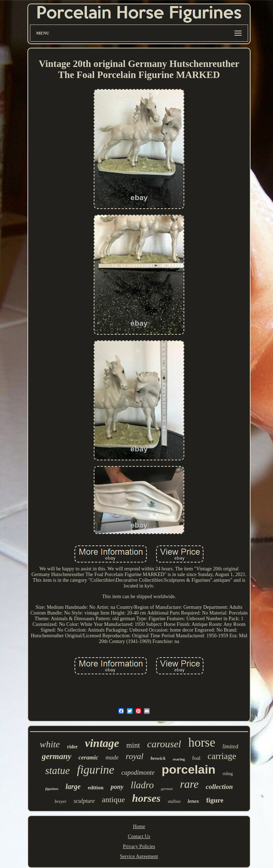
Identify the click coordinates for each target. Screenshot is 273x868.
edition (96, 788)
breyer (60, 801)
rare (189, 784)
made (112, 757)
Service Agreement (139, 856)
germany (56, 756)
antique (114, 799)
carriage (222, 756)
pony (117, 787)
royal (135, 756)
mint (133, 745)
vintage (102, 743)
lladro (142, 785)
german (167, 789)
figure (215, 800)
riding (228, 774)
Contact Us (139, 836)
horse (202, 742)
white (50, 744)
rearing (179, 759)
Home (139, 827)
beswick (158, 758)
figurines (52, 789)
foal (196, 758)
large (73, 786)
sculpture (84, 801)
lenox (194, 801)
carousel (164, 744)
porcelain (188, 769)
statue (58, 770)
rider (72, 747)
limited (230, 746)
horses (146, 798)
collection (219, 787)
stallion (174, 801)
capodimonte (138, 773)
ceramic (88, 757)
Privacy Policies (139, 846)
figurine (96, 770)
